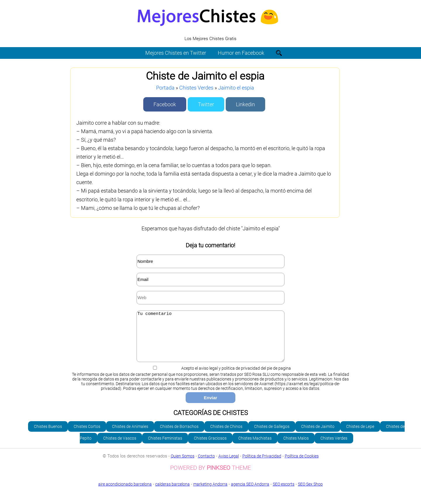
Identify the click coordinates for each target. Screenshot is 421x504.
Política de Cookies (302, 465)
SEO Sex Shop (210, 497)
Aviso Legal (229, 465)
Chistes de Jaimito (318, 435)
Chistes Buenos (48, 435)
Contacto (206, 465)
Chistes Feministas (165, 447)
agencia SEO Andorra (250, 493)
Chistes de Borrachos (179, 435)
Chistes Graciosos (210, 447)
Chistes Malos (296, 447)
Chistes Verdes (196, 88)
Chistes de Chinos (226, 435)
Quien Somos (183, 465)
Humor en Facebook (241, 53)
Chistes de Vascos (120, 447)
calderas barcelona (172, 493)
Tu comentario (210, 341)
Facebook (165, 104)
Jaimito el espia (236, 88)
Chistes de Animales (130, 435)
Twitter (206, 104)
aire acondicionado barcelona (125, 493)
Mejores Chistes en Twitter (176, 53)
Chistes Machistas (255, 447)
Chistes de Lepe (360, 435)
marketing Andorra (210, 493)
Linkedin (245, 104)
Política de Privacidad (262, 465)
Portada (165, 88)
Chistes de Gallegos (272, 435)
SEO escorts (284, 493)
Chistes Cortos (87, 435)
